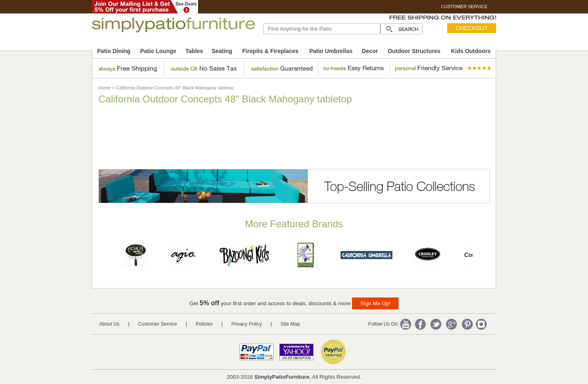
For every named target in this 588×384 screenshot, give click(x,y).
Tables (194, 51)
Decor (370, 51)
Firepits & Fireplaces (270, 51)
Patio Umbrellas (331, 51)
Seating (222, 51)
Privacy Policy (247, 324)
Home (105, 88)
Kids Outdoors (471, 51)
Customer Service (157, 324)
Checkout (472, 28)
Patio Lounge (158, 51)
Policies (204, 324)
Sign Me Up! (375, 303)
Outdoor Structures (414, 51)
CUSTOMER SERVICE (464, 7)
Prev (102, 257)
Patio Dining (114, 51)
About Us (109, 324)
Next (487, 257)
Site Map (290, 324)
